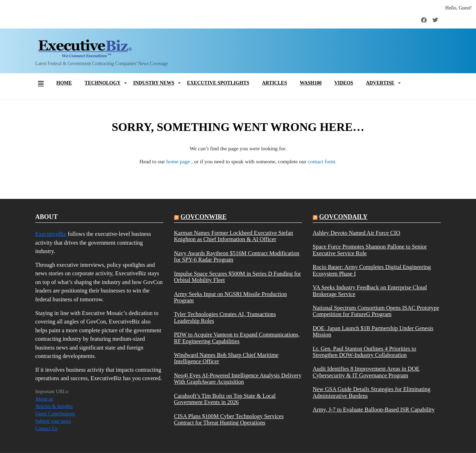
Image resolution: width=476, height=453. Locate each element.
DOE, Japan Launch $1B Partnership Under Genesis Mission (373, 332)
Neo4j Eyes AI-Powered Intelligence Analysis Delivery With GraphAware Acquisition (238, 379)
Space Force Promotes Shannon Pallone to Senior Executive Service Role (370, 250)
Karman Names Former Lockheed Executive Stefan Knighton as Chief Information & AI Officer (233, 236)
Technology (102, 83)
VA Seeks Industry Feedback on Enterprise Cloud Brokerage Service (370, 291)
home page (179, 161)
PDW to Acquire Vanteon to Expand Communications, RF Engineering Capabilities (237, 338)
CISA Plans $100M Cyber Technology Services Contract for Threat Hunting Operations (229, 420)
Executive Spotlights (218, 83)
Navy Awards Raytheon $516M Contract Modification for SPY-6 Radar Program (237, 257)
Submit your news (53, 421)
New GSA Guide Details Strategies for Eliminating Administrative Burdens (371, 392)
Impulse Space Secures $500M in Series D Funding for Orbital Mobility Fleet (237, 277)
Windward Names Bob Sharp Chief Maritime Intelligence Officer (226, 358)
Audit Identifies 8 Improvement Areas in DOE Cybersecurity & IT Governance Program (366, 372)
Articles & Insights (54, 406)
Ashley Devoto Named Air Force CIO (356, 233)
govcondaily (343, 217)
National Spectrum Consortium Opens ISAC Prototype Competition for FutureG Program (376, 311)
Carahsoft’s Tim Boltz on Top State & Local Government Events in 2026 (225, 399)
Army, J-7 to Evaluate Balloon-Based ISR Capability (374, 410)
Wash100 (311, 83)
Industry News (154, 83)
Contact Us (46, 429)
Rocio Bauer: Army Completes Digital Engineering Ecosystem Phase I (372, 270)
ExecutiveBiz (51, 234)
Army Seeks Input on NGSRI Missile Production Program (230, 297)
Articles (274, 83)
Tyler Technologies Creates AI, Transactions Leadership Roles (225, 317)
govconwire (203, 217)
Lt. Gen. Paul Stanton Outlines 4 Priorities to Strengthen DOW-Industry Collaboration (364, 352)
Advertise (380, 83)
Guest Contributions (55, 414)
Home (64, 83)
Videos (344, 83)
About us (44, 399)
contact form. (322, 161)
